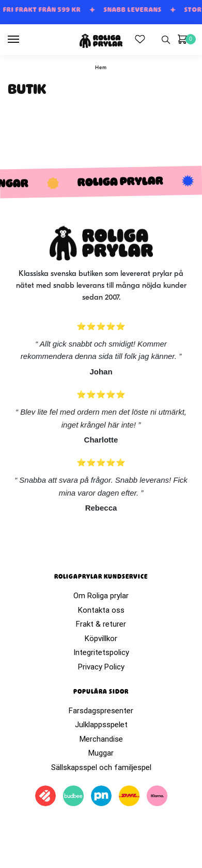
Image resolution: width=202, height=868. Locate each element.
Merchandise (101, 739)
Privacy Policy (101, 667)
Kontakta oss (101, 610)
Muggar (101, 753)
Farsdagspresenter (101, 711)
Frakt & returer (101, 624)
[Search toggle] (166, 40)
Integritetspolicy (101, 652)
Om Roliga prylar (101, 596)
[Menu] (23, 40)
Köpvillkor (101, 638)
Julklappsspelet (101, 725)
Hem (101, 68)
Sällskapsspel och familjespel (101, 767)
